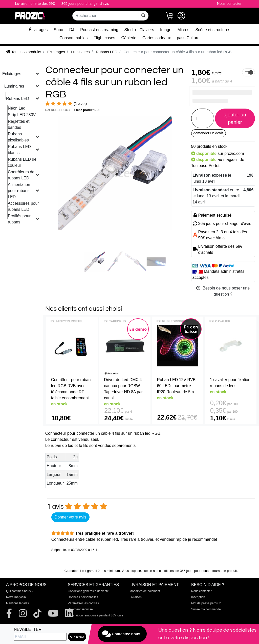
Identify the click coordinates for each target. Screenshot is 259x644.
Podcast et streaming (99, 30)
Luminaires (14, 86)
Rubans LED (18, 99)
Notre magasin (16, 597)
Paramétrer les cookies (83, 603)
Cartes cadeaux (157, 38)
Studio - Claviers (139, 30)
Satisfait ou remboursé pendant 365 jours (95, 615)
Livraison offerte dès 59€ (35, 4)
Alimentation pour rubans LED (19, 191)
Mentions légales (17, 603)
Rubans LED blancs (19, 150)
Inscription (198, 597)
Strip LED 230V (22, 115)
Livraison (136, 597)
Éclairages (38, 30)
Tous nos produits (24, 52)
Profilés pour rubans (19, 219)
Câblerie (129, 38)
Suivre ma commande (206, 609)
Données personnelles (83, 597)
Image (166, 30)
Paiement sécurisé (80, 609)
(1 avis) (66, 104)
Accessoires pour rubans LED (23, 206)
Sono (58, 30)
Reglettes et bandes (19, 124)
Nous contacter (229, 4)
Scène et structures (213, 30)
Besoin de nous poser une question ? (223, 291)
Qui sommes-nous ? (20, 591)
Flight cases (104, 38)
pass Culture (188, 38)
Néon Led (17, 108)
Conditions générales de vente (88, 591)
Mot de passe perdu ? (206, 603)
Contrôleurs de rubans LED (21, 175)
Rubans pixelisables (18, 137)
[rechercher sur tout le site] (143, 16)
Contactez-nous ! (122, 634)
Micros (183, 30)
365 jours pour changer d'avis (85, 4)
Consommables (73, 38)
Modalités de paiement (145, 591)
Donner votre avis (70, 517)
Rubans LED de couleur (22, 162)
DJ (72, 30)
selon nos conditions (159, 571)
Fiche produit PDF (87, 110)
